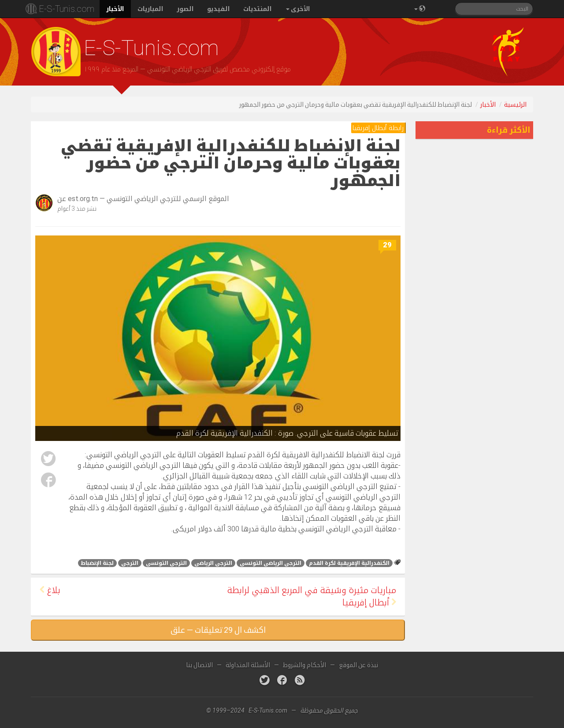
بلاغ (50, 590)
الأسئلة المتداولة (248, 665)
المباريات (150, 9)
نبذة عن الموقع (358, 665)
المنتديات (258, 9)
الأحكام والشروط (304, 665)
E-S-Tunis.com (67, 9)
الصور (185, 9)
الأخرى (298, 9)
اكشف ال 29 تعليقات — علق (218, 630)
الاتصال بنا (199, 665)
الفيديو (219, 9)
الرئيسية (515, 105)
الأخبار (115, 9)
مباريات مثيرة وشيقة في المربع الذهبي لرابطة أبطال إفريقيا (312, 596)
